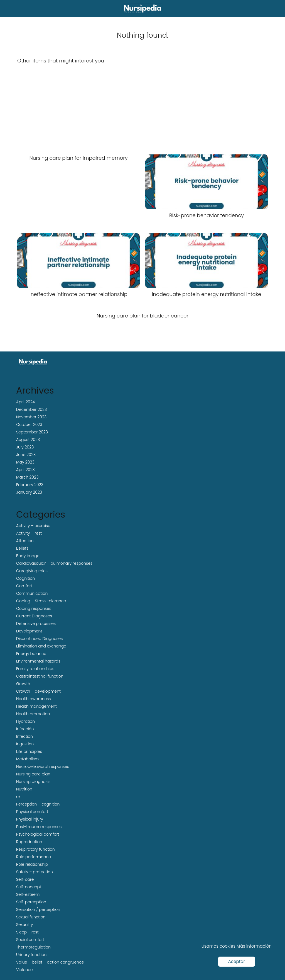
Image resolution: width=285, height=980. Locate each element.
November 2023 (31, 417)
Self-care (25, 879)
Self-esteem (28, 894)
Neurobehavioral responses (43, 766)
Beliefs (22, 548)
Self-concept (29, 887)
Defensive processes (36, 624)
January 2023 (29, 492)
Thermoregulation (33, 947)
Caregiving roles (32, 571)
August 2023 (28, 440)
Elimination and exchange (41, 646)
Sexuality (25, 925)
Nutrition (24, 789)
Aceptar (237, 961)
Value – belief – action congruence (50, 962)
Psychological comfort (38, 834)
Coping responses (34, 608)
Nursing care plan (33, 774)
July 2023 (25, 447)
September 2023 (32, 432)
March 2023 (27, 477)
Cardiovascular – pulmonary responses (54, 563)
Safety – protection (35, 872)
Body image (28, 556)
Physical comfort (32, 812)
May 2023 (25, 462)
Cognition (25, 578)
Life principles (29, 751)
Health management (36, 706)
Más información (254, 946)
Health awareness (34, 699)
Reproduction (29, 842)
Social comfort (30, 940)
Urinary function (31, 955)
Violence (24, 970)
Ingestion (25, 744)
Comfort (24, 586)
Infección (25, 729)
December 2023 (31, 409)
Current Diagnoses (34, 616)
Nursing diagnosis (33, 782)
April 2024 (25, 402)
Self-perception (31, 902)
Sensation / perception (38, 909)
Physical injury (30, 819)
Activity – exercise (33, 526)
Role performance (34, 857)
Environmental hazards (38, 661)
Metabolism (27, 759)
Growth (23, 684)
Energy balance (31, 654)
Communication (32, 593)
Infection (24, 736)
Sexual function (31, 917)
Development (29, 631)
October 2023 (29, 424)
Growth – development (38, 691)
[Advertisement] (142, 110)
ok (18, 797)
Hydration (25, 721)
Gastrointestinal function (40, 676)
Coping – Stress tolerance (41, 601)
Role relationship (32, 864)
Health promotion (33, 714)
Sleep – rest (27, 932)
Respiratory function (35, 849)
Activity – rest (29, 533)
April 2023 (25, 470)
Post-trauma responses (39, 827)
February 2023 (30, 485)
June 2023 (26, 455)
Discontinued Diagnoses (39, 639)
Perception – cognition (38, 804)
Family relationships (35, 669)
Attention (25, 541)
